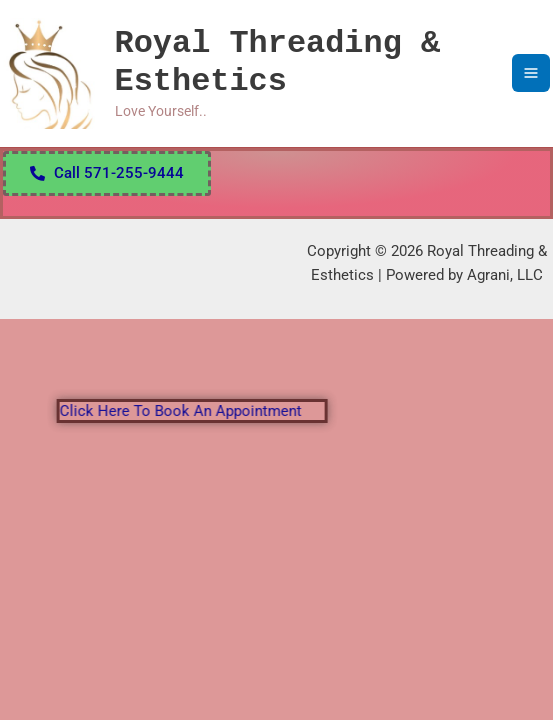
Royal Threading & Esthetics (277, 62)
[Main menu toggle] (531, 73)
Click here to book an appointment (193, 411)
